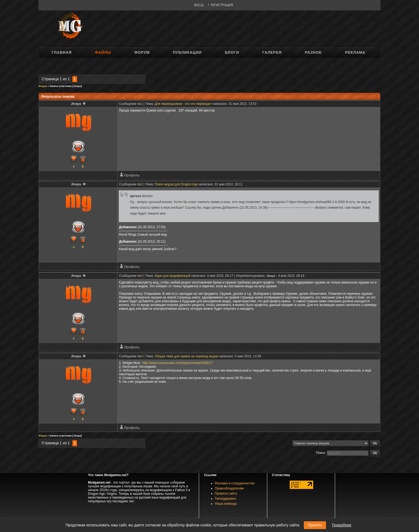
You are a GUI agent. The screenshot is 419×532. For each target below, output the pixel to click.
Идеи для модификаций (173, 276)
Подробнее (342, 525)
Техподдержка (226, 499)
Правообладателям (229, 488)
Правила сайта (226, 493)
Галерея (272, 52)
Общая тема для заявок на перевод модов (187, 356)
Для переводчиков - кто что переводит (183, 104)
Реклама (355, 52)
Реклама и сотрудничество (235, 483)
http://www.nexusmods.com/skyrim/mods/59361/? (178, 363)
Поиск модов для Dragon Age (176, 184)
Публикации (187, 52)
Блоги (232, 52)
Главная (62, 52)
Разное (313, 52)
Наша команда (226, 504)
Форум (142, 52)
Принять (315, 525)
